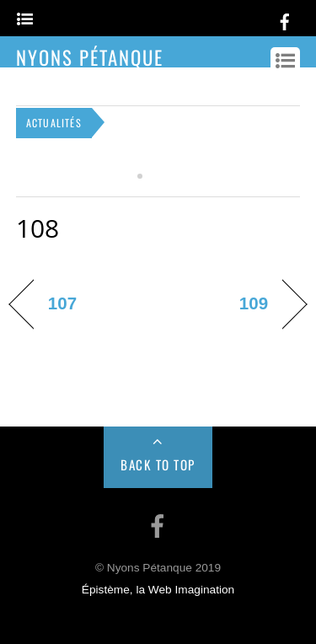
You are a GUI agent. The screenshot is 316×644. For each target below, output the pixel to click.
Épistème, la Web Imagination (158, 590)
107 (62, 303)
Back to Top (158, 464)
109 (254, 303)
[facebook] (285, 19)
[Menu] (25, 20)
